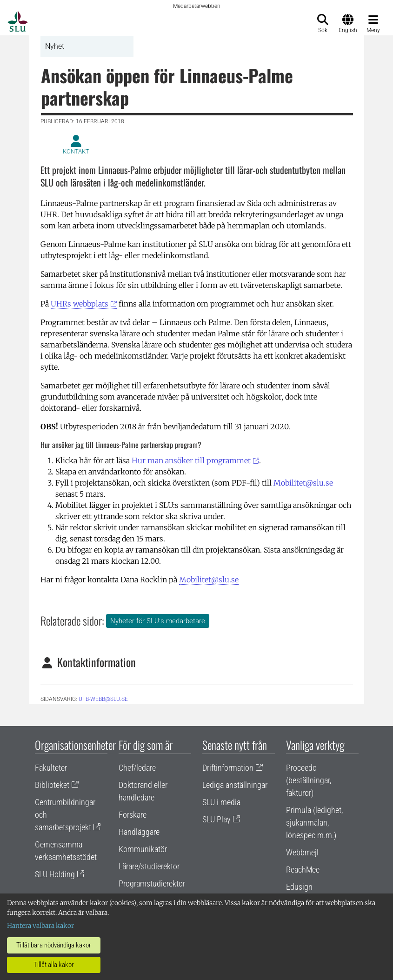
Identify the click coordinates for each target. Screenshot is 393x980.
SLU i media (221, 802)
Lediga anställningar (235, 785)
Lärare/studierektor (149, 866)
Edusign (299, 887)
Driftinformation (228, 768)
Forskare (133, 815)
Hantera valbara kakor (40, 926)
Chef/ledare (137, 768)
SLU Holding (55, 874)
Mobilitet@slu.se (303, 483)
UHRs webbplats (80, 304)
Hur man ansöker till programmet (191, 460)
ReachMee (303, 870)
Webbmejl (302, 852)
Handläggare (139, 832)
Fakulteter (51, 768)
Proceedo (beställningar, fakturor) (309, 780)
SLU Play (216, 819)
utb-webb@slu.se (103, 699)
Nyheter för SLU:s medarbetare (158, 621)
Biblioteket (52, 785)
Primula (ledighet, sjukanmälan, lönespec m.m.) (314, 823)
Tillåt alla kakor (54, 965)
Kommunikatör (143, 849)
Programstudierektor (152, 883)
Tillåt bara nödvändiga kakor (54, 945)
